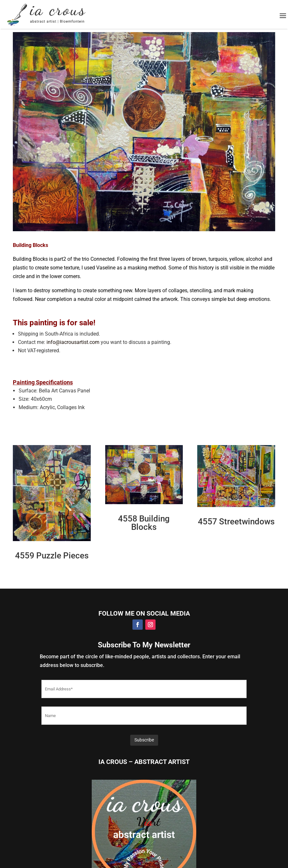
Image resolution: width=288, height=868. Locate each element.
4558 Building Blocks (144, 523)
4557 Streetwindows (236, 522)
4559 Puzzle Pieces (52, 556)
